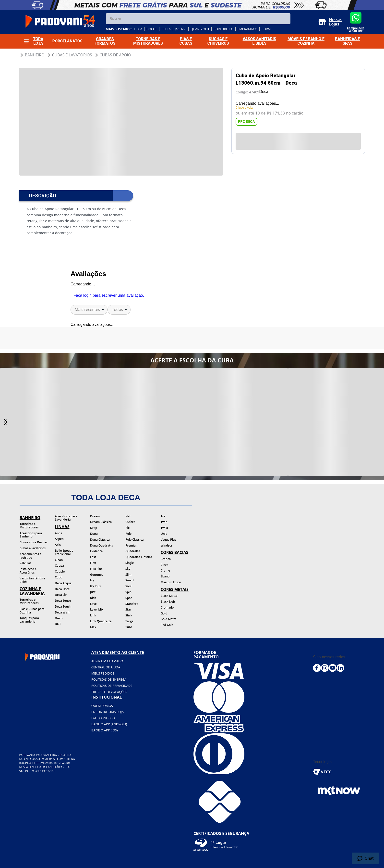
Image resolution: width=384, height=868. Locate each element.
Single (130, 563)
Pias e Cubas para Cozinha (32, 611)
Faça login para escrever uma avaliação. (109, 295)
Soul (128, 586)
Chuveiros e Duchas (34, 542)
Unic (164, 534)
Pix (127, 528)
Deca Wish (62, 612)
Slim (128, 575)
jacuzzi (181, 29)
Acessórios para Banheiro (31, 535)
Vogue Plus (168, 540)
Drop (94, 528)
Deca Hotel (63, 589)
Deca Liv (61, 595)
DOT (58, 624)
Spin (128, 592)
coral (267, 29)
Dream (95, 516)
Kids (93, 598)
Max (93, 627)
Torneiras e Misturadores (29, 526)
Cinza (164, 565)
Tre (163, 516)
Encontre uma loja (108, 712)
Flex (93, 563)
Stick (129, 615)
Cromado (167, 607)
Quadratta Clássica (139, 557)
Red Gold (167, 625)
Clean (59, 560)
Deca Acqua (63, 583)
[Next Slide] (6, 422)
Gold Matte (168, 619)
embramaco (247, 29)
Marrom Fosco (171, 582)
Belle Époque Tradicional (64, 552)
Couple (60, 571)
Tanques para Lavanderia (29, 620)
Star (128, 609)
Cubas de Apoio (115, 55)
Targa (129, 621)
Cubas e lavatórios (33, 548)
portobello (223, 29)
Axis (58, 545)
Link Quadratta (101, 621)
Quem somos (102, 706)
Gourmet (96, 575)
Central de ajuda (106, 667)
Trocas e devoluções (109, 692)
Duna (94, 534)
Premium (132, 545)
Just (93, 592)
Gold (164, 613)
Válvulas (25, 563)
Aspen (59, 539)
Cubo (59, 577)
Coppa (59, 566)
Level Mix (97, 609)
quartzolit (200, 29)
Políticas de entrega (109, 679)
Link (93, 615)
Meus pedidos (103, 673)
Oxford (130, 522)
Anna (59, 533)
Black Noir (168, 602)
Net (128, 516)
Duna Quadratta (102, 545)
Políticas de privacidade (112, 686)
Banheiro (35, 55)
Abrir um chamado (107, 661)
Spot (129, 598)
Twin (164, 522)
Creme (165, 570)
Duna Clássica (100, 540)
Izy (92, 580)
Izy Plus (95, 586)
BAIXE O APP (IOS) (105, 730)
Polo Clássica (134, 540)
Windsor (167, 545)
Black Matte (169, 596)
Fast (93, 557)
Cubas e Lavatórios (72, 55)
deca (138, 29)
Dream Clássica (101, 522)
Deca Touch (63, 606)
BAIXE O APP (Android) (109, 724)
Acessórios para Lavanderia (66, 518)
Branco (166, 559)
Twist (164, 528)
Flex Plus (96, 569)
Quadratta (133, 551)
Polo (128, 534)
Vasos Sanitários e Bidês (32, 580)
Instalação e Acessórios (28, 571)
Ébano (165, 576)
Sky (128, 569)
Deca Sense (63, 601)
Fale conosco (103, 718)
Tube (129, 627)
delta (166, 29)
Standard (132, 604)
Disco (59, 618)
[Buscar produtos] (286, 19)
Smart (130, 580)
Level (94, 604)
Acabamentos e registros (30, 556)
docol (152, 29)
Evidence (96, 551)
